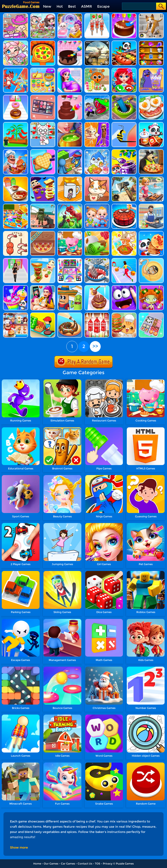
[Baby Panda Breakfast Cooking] (151, 124)
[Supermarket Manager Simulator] (151, 205)
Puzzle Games (125, 864)
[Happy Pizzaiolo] (43, 314)
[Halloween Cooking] (70, 124)
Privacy (108, 864)
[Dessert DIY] (97, 233)
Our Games (51, 864)
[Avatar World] (16, 15)
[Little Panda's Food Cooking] (124, 42)
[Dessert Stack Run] (16, 96)
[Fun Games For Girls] (151, 42)
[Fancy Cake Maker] (124, 205)
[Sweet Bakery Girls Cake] (70, 96)
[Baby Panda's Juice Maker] (16, 287)
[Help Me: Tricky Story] (124, 124)
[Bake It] (70, 314)
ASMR (87, 6)
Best (72, 6)
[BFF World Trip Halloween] (151, 287)
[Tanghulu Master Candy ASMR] (124, 233)
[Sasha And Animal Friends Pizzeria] (151, 151)
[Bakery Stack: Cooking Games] (97, 287)
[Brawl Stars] (16, 69)
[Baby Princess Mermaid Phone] (124, 69)
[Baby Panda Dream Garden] (124, 151)
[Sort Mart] (97, 314)
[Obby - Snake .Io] (97, 96)
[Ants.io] (70, 205)
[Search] (139, 6)
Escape (103, 6)
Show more (19, 848)
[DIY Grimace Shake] (151, 69)
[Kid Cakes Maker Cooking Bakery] (70, 42)
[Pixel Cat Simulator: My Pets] (151, 15)
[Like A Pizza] (70, 151)
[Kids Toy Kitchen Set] (43, 69)
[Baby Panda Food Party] (151, 233)
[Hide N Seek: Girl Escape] (70, 178)
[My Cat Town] (16, 42)
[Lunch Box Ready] (43, 151)
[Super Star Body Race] (124, 260)
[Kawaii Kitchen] (124, 314)
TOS (98, 864)
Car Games (68, 864)
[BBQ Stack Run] (97, 15)
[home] (21, 6)
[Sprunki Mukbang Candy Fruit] (97, 69)
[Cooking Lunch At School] (16, 205)
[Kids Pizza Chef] (43, 42)
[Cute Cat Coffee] (97, 178)
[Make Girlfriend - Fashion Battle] (16, 260)
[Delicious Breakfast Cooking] (151, 96)
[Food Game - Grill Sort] (151, 178)
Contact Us (85, 864)
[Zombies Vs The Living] (43, 205)
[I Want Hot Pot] (16, 178)
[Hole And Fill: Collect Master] (97, 260)
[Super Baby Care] (43, 287)
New (47, 6)
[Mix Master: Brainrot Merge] (97, 124)
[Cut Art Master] (124, 96)
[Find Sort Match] (43, 96)
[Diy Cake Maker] (124, 15)
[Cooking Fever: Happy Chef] (16, 314)
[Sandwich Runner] (43, 260)
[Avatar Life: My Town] (43, 15)
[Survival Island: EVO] (124, 178)
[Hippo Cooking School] (70, 233)
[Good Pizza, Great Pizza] (43, 233)
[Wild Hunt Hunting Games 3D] (97, 42)
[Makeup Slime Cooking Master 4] (70, 260)
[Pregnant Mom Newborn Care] (70, 69)
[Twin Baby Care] (97, 205)
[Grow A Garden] (16, 124)
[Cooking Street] (16, 151)
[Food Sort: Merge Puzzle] (16, 233)
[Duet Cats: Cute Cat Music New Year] (70, 15)
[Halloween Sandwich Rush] (43, 178)
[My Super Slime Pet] (124, 287)
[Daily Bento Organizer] (151, 314)
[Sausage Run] (70, 287)
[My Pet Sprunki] (43, 124)
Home (37, 864)
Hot (60, 6)
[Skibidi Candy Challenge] (151, 260)
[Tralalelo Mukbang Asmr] (97, 151)
